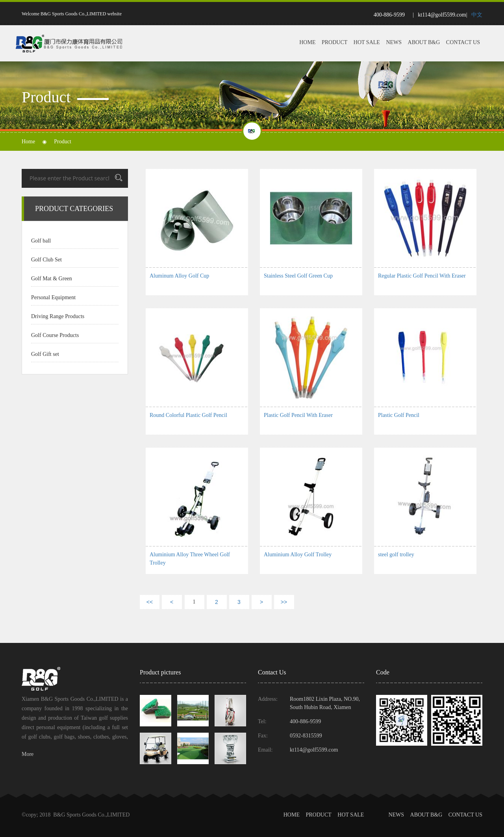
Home (307, 42)
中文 (477, 15)
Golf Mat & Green (52, 279)
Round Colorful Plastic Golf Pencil (188, 415)
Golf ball (41, 241)
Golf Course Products (55, 335)
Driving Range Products (58, 316)
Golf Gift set (45, 354)
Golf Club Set (46, 260)
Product (334, 42)
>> (284, 602)
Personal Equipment (53, 297)
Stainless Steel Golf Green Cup (298, 276)
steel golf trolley (396, 555)
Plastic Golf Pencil (399, 415)
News (394, 42)
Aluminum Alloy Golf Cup (179, 276)
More (28, 754)
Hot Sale (367, 42)
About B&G (424, 42)
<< (150, 602)
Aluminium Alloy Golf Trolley (298, 555)
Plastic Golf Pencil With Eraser (298, 415)
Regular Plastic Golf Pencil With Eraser (422, 276)
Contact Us (463, 42)
